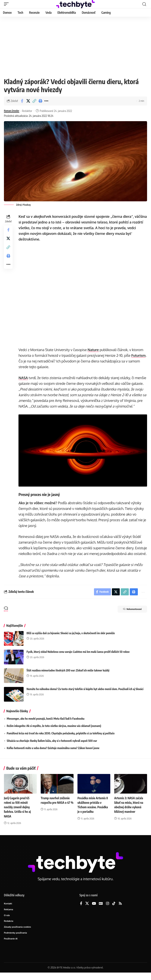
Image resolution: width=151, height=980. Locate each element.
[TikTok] (114, 910)
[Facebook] (81, 910)
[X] (87, 910)
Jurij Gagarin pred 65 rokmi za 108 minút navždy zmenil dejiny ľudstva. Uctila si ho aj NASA (18, 813)
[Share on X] (28, 101)
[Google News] (101, 910)
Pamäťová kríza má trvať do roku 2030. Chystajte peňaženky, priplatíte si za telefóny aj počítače (61, 739)
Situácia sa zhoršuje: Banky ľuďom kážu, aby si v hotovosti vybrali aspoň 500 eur (52, 747)
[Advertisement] (75, 46)
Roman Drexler (13, 111)
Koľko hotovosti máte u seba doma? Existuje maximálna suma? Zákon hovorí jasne (53, 754)
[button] (7, 4)
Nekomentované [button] (129, 616)
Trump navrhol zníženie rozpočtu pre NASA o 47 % (56, 808)
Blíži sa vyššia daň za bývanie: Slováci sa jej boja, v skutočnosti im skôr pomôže (71, 639)
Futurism (26, 361)
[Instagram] (108, 910)
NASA (24, 378)
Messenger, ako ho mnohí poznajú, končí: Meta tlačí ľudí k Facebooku (46, 725)
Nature (94, 350)
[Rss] (120, 910)
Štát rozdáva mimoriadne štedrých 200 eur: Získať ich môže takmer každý (68, 676)
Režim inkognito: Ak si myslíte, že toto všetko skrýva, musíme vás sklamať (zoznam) (54, 732)
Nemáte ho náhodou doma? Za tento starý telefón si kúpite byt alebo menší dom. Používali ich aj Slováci (85, 695)
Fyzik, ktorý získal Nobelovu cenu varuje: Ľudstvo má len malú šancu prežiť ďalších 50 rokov (78, 658)
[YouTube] (94, 910)
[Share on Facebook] (22, 101)
